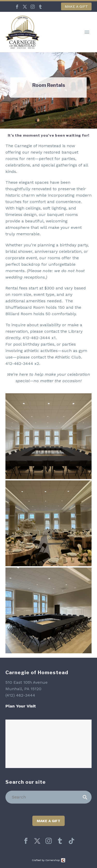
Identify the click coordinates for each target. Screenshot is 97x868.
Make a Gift (76, 6)
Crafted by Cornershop (46, 860)
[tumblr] (60, 841)
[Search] (48, 797)
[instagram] (49, 841)
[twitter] (37, 841)
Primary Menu (87, 32)
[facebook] (26, 841)
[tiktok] (71, 841)
